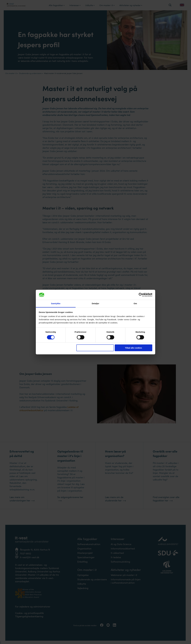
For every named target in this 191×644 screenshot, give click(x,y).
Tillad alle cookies (133, 348)
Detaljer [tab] (95, 303)
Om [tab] (135, 303)
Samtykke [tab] (56, 303)
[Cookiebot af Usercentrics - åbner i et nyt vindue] (141, 295)
